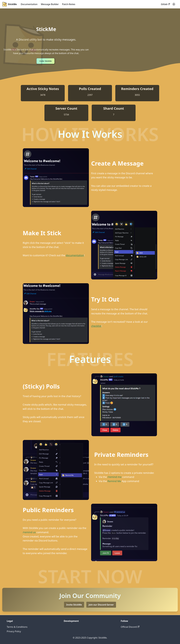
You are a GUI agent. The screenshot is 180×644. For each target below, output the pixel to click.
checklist (96, 326)
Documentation (29, 4)
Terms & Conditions (17, 627)
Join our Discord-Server (101, 605)
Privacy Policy (14, 631)
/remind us (29, 532)
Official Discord (130, 627)
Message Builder (50, 4)
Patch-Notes (69, 4)
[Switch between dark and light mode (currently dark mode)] (174, 4)
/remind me (115, 477)
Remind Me (114, 481)
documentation (75, 255)
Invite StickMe (45, 61)
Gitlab (165, 4)
